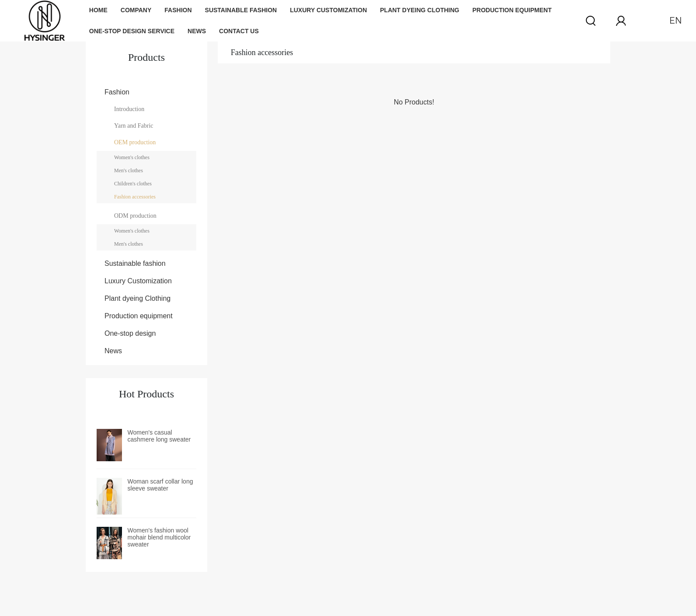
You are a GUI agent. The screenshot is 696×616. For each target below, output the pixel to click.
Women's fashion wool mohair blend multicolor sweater (159, 537)
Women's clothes (132, 157)
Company (136, 10)
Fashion (178, 10)
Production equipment (512, 10)
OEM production (135, 142)
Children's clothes (133, 184)
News (197, 31)
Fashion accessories (135, 197)
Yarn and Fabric (134, 126)
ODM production (135, 216)
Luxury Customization (328, 10)
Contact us (239, 31)
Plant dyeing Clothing (419, 10)
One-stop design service (132, 31)
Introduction (129, 109)
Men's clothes (129, 171)
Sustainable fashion (241, 10)
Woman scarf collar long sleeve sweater (160, 485)
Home (98, 10)
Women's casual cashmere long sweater (159, 436)
